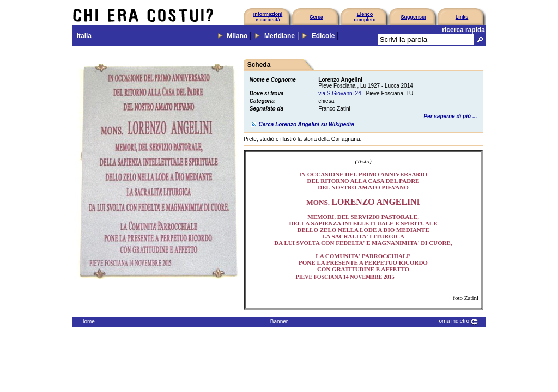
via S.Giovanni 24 (339, 93)
